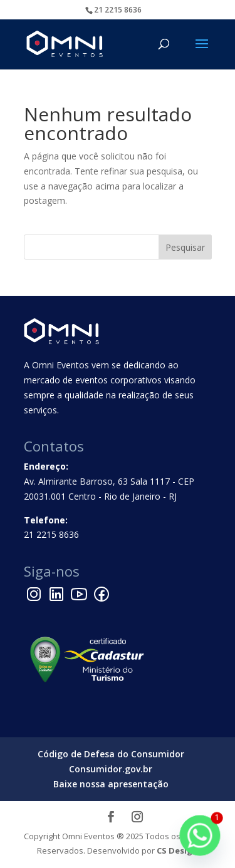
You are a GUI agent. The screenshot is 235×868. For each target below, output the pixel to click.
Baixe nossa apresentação (111, 784)
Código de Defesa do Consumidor (111, 754)
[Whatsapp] (200, 835)
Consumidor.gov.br (111, 769)
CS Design (177, 850)
